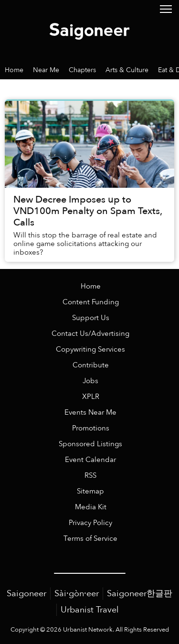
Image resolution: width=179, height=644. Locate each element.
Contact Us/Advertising (90, 334)
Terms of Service (90, 539)
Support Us (91, 318)
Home (91, 286)
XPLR (91, 397)
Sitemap (90, 491)
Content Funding (91, 302)
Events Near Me (90, 413)
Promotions (91, 428)
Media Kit (91, 507)
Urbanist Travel (90, 610)
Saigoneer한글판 (140, 594)
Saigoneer (26, 594)
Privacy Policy (90, 523)
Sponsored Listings (90, 444)
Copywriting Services (90, 349)
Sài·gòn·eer (77, 594)
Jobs (90, 381)
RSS (90, 476)
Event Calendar (90, 460)
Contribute (91, 365)
